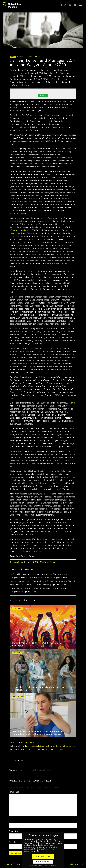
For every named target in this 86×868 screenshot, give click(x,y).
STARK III (71, 403)
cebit (32, 746)
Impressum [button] (54, 865)
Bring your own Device (21, 230)
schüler (52, 750)
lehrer (65, 746)
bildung (26, 746)
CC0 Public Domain (48, 562)
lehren (59, 746)
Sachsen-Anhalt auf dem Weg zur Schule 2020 (31, 141)
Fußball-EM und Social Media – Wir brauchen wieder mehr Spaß (38, 645)
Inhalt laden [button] (43, 95)
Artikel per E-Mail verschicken (23, 743)
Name (12, 821)
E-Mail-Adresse (16, 831)
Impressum (7, 864)
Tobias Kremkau (33, 57)
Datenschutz (19, 864)
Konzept (52, 746)
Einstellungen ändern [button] (43, 862)
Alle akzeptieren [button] (43, 857)
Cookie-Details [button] (33, 865)
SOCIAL (13, 57)
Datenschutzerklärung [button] (44, 865)
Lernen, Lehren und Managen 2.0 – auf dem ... (38, 770)
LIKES (14, 609)
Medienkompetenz (18, 750)
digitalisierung (41, 746)
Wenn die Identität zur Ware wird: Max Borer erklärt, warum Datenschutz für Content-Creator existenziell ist (39, 733)
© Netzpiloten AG (77, 864)
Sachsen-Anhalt (34, 750)
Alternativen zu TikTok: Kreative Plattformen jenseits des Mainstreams (38, 689)
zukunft (60, 750)
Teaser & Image (17, 562)
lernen (71, 746)
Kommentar (14, 792)
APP (14, 653)
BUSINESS (16, 697)
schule (45, 750)
